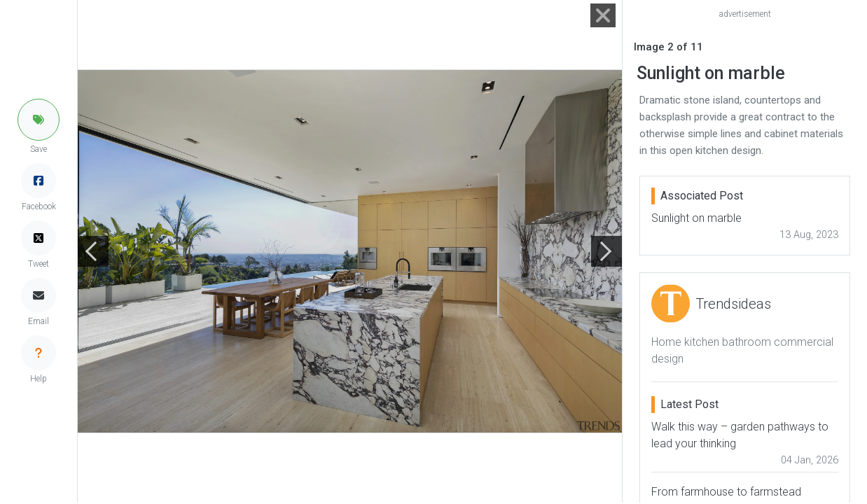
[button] (39, 120)
